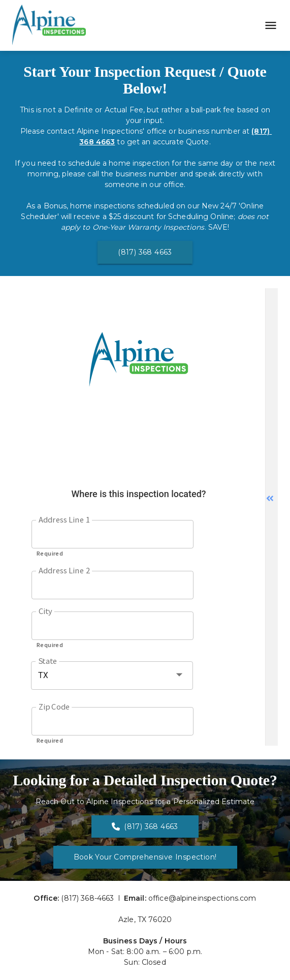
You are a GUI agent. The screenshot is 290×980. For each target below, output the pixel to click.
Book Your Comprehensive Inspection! (145, 857)
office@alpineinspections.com (202, 898)
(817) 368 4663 (145, 252)
